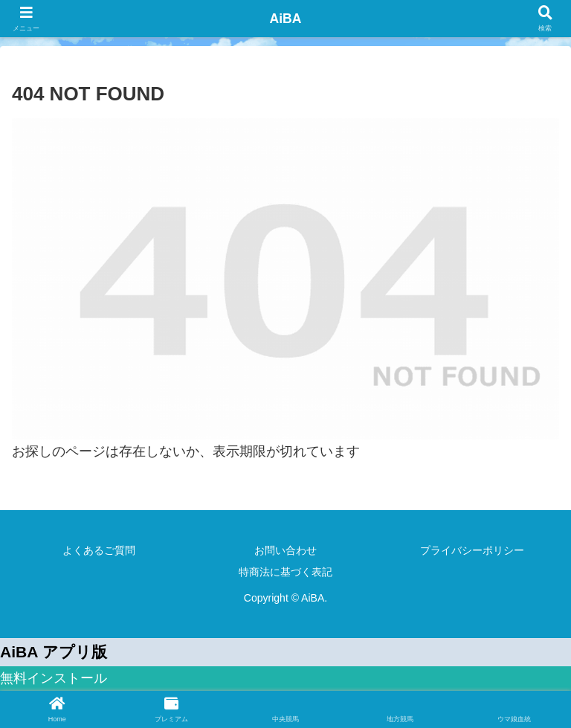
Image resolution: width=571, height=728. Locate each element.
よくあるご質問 (99, 550)
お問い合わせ (285, 550)
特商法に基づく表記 (285, 572)
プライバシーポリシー (472, 550)
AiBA (285, 19)
